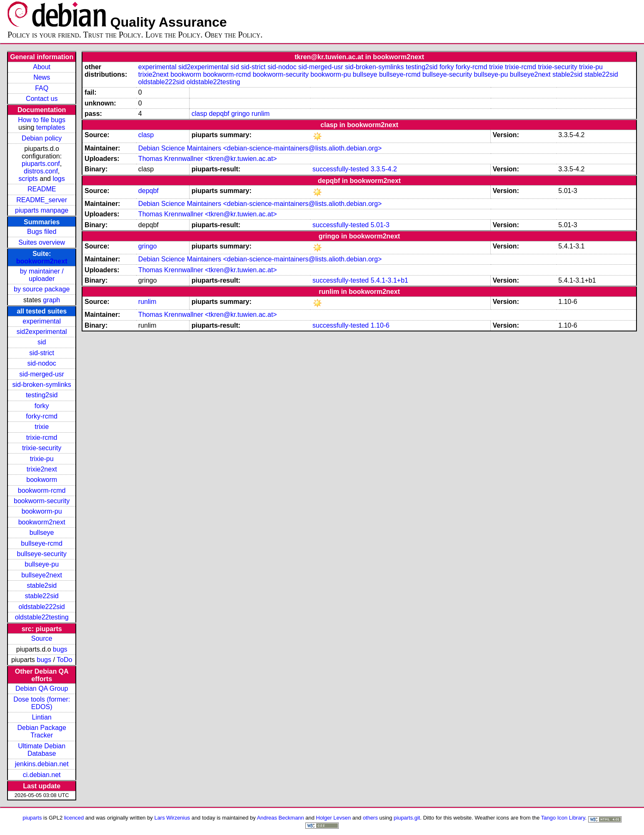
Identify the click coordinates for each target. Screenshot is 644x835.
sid (42, 342)
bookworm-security (42, 501)
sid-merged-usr (42, 374)
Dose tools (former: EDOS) (42, 703)
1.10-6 (380, 325)
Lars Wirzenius (172, 818)
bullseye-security (42, 554)
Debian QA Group (42, 688)
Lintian (42, 717)
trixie (42, 427)
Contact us (42, 99)
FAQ (42, 88)
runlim (261, 114)
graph (51, 300)
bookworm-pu (42, 511)
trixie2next (42, 469)
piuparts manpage (42, 210)
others (370, 818)
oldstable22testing (42, 617)
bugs (60, 649)
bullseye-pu (42, 564)
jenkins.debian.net (42, 764)
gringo (240, 114)
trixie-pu (42, 459)
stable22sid (42, 596)
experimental (42, 321)
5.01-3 (380, 225)
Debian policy (42, 138)
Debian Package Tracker (41, 731)
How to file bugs (42, 120)
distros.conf (41, 171)
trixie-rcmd (42, 438)
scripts (28, 179)
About (42, 67)
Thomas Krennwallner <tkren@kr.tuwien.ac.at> (208, 159)
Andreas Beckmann (281, 818)
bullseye (42, 533)
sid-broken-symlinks (41, 385)
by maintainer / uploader (42, 275)
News (42, 77)
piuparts (32, 818)
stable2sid (42, 586)
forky (42, 406)
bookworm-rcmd (42, 490)
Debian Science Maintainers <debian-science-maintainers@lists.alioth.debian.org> (260, 148)
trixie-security (42, 448)
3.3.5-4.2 (384, 169)
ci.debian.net (42, 775)
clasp (199, 114)
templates (51, 127)
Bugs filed (42, 232)
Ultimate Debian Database (42, 750)
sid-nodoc (41, 363)
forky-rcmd (42, 416)
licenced (74, 818)
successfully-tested (341, 169)
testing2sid (42, 395)
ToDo (64, 660)
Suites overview (42, 242)
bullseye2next (42, 575)
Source (42, 638)
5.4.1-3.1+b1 (389, 280)
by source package (42, 289)
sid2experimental (42, 332)
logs (59, 179)
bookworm (42, 480)
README (42, 189)
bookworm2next (42, 261)
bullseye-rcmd (42, 543)
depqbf (219, 114)
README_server (42, 200)
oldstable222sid (42, 607)
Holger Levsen (334, 818)
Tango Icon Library (563, 818)
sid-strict (42, 353)
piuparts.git (407, 818)
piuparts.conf (41, 164)
